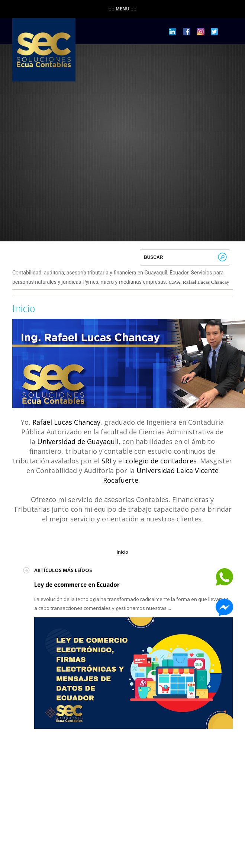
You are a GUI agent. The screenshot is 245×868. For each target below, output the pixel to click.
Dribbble (187, 32)
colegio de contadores (161, 461)
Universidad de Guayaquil (78, 441)
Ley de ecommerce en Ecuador (77, 585)
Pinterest (201, 32)
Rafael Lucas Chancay (66, 422)
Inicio (24, 308)
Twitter (215, 32)
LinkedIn (173, 32)
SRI (106, 461)
